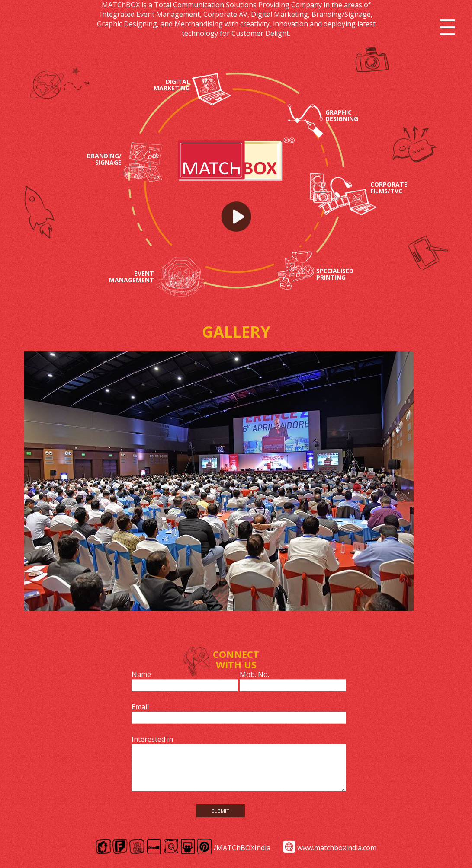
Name (141, 674)
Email (140, 707)
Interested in (152, 739)
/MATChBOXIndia (242, 848)
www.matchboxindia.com (337, 848)
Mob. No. (254, 674)
